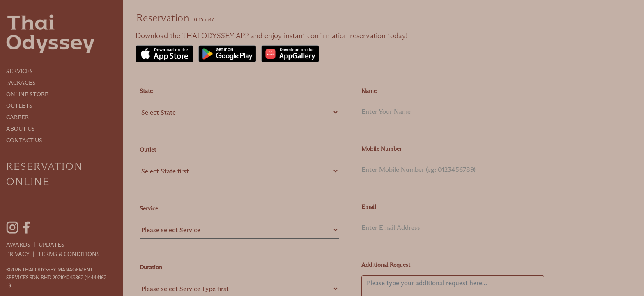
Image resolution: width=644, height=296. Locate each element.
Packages (21, 83)
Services (20, 71)
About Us (21, 129)
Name (369, 91)
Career (17, 117)
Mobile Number (382, 149)
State (146, 91)
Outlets (19, 106)
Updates (52, 245)
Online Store (27, 94)
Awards (18, 245)
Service (149, 208)
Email (369, 207)
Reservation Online (45, 174)
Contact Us (24, 140)
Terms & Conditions (69, 254)
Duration (151, 267)
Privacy (18, 254)
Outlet (148, 150)
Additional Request (386, 265)
